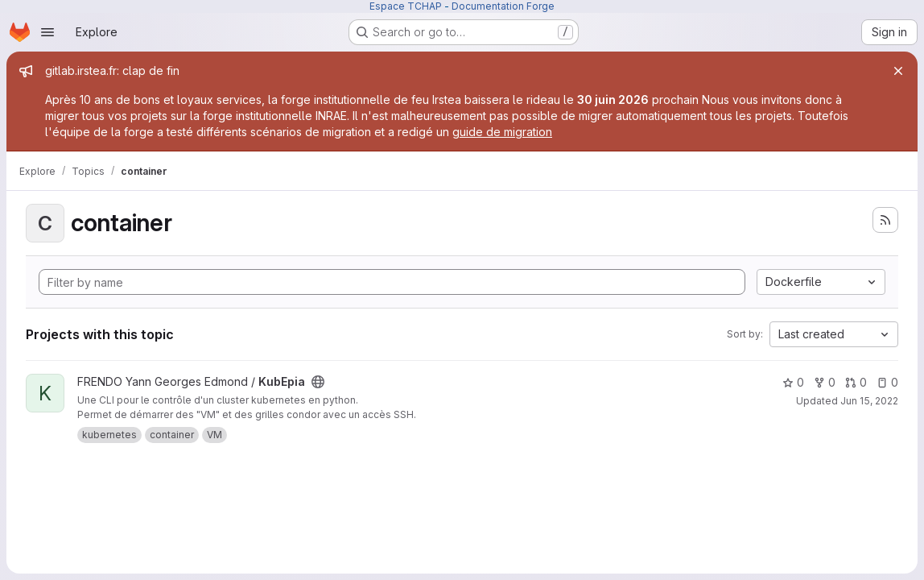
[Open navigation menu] (47, 32)
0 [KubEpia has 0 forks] (825, 382)
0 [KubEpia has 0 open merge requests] (856, 382)
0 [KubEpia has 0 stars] (793, 382)
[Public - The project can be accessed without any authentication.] (318, 382)
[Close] (898, 71)
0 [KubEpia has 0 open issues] (887, 382)
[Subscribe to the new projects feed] (885, 220)
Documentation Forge (503, 6)
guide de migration (502, 132)
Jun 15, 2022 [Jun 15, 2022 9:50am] (869, 401)
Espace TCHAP (406, 6)
